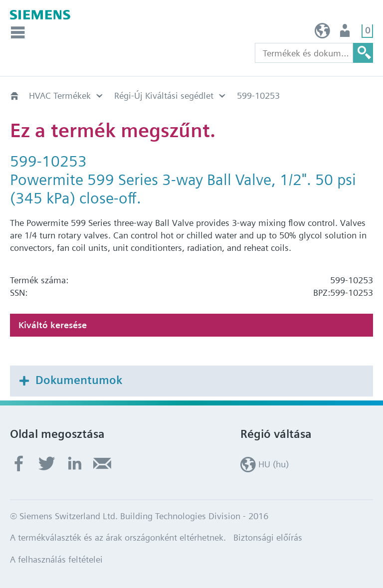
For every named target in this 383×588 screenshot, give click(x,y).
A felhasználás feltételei (56, 559)
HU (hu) (322, 33)
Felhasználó (346, 33)
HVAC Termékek (60, 96)
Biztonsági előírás (268, 537)
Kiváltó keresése (53, 325)
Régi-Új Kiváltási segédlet (164, 96)
